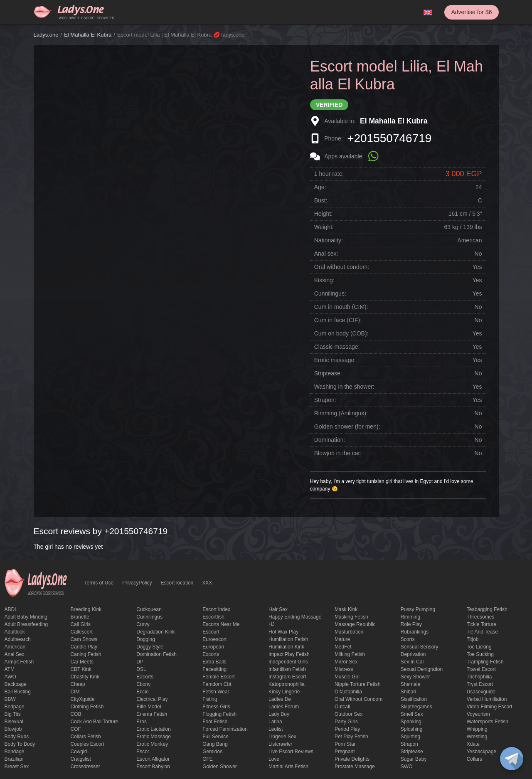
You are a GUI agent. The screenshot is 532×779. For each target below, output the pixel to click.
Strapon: (325, 400)
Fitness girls (216, 707)
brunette (80, 617)
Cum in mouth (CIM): (341, 307)
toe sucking (480, 654)
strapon (409, 744)
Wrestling (477, 737)
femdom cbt (217, 684)
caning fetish (86, 654)
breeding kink (86, 609)
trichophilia (479, 677)
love (274, 759)
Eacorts (145, 677)
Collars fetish (85, 737)
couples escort (87, 744)
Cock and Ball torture (94, 722)
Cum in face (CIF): (338, 320)
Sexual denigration (422, 669)
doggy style (150, 647)
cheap (78, 684)
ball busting (18, 692)
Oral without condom (358, 699)
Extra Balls (214, 662)
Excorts (211, 654)
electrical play (152, 699)
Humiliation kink (286, 647)
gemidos (212, 752)
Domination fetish (156, 654)
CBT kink (81, 669)
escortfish (213, 617)
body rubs (17, 737)
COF (75, 729)
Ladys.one (46, 35)
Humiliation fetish (288, 639)
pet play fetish (351, 737)
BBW (10, 699)
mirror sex (346, 662)
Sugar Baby (414, 759)
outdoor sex (349, 714)
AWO (10, 677)
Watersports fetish (488, 722)
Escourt (211, 632)
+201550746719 (389, 138)
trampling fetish (485, 662)
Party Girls (346, 722)
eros (142, 722)
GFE (208, 759)
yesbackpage (482, 752)
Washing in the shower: (344, 387)
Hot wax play (283, 632)
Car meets (82, 662)
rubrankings (415, 632)
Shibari (408, 692)
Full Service (216, 737)
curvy (143, 624)
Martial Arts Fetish (288, 767)
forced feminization (225, 729)
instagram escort (287, 677)
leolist (276, 729)
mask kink (346, 609)
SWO (407, 767)
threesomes (481, 617)
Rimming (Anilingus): (341, 413)
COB (76, 714)
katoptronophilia (287, 684)
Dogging (146, 639)
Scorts (408, 639)
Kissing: (324, 280)
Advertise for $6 (471, 12)
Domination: (330, 440)
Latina (275, 722)
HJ (272, 624)
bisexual (14, 722)
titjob (473, 639)
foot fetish (215, 722)
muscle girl (347, 677)
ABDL (11, 609)
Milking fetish (350, 654)
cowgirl (79, 752)
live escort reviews (291, 752)
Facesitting (214, 669)
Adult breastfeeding (26, 624)
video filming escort (490, 707)
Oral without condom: (342, 267)
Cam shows (84, 639)
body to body (20, 744)
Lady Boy (279, 714)
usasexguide (481, 692)
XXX (207, 583)
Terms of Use (99, 583)
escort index (216, 609)
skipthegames (416, 707)
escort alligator (153, 759)
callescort (81, 632)
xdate (473, 744)
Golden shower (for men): (347, 426)
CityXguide (82, 699)
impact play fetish (289, 654)
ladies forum (284, 707)
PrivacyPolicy (137, 583)
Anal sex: (326, 254)
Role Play (411, 624)
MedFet (343, 647)
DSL (141, 669)
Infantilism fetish (287, 669)
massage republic (355, 624)
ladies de (280, 699)
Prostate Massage (355, 767)
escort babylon (153, 767)
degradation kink (155, 632)
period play (347, 729)
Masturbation (349, 632)
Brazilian (14, 759)
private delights (352, 759)
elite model (149, 707)
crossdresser (85, 767)
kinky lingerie (284, 692)
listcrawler (280, 744)
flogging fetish (219, 714)
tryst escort (480, 684)
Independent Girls (288, 662)
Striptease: (328, 373)
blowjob (13, 729)
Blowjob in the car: (338, 453)
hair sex (278, 609)
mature (342, 639)
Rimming (410, 617)
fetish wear (216, 692)
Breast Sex (17, 767)
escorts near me (221, 624)
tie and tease (482, 632)
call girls (80, 624)
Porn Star (345, 744)
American (15, 647)
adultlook (15, 632)
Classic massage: (337, 347)
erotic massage (154, 737)
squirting (410, 737)
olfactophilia (348, 692)
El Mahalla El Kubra (88, 35)
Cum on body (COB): (341, 333)
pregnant (345, 752)
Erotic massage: (335, 360)
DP (140, 662)
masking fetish (351, 617)
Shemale (410, 684)
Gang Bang (215, 744)
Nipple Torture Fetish (358, 684)
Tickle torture (482, 624)
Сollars (474, 759)
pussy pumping (418, 609)
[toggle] (512, 759)
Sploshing (412, 729)
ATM (10, 669)
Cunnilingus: (330, 293)
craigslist (80, 759)
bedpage (15, 707)
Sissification (414, 699)
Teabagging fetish (487, 609)
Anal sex (15, 654)
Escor (143, 752)
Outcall (342, 707)
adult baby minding (26, 617)
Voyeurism (478, 714)
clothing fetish (87, 707)
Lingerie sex (282, 737)
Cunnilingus (149, 617)
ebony (143, 684)
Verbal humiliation (487, 699)
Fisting (210, 699)
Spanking (411, 722)
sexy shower (415, 677)
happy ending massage (295, 617)
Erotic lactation (154, 729)
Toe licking (479, 647)
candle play (84, 647)
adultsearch (18, 639)
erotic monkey (152, 744)
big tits (13, 714)
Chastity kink (85, 677)
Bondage (15, 752)
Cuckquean (149, 609)
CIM (75, 692)
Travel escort (481, 669)
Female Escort (218, 677)
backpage (16, 684)
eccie (142, 692)
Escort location (177, 583)
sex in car (413, 662)
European (213, 647)
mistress (344, 669)
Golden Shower (220, 767)
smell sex (412, 714)
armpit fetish (19, 662)
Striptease (412, 752)
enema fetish (152, 714)
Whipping (477, 729)
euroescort (214, 639)
